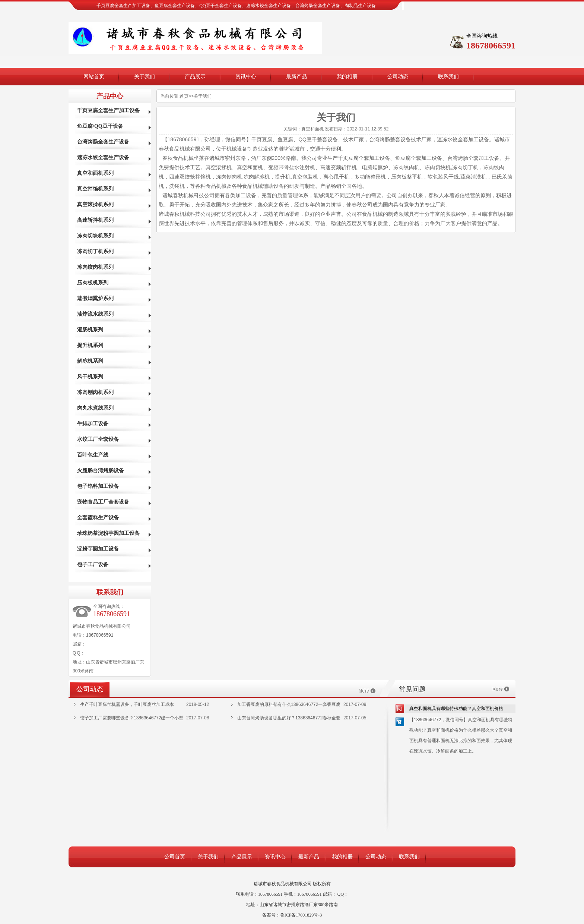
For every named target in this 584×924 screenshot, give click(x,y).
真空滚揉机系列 (95, 204)
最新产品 (296, 77)
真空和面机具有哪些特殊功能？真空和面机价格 (456, 709)
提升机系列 (90, 345)
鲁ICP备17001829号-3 (301, 915)
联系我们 (448, 77)
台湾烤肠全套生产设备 (103, 142)
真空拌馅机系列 (95, 189)
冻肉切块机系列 (95, 236)
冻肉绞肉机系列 (95, 267)
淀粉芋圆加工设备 (98, 549)
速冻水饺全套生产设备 (103, 157)
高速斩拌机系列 (95, 220)
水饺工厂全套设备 (98, 439)
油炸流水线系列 (95, 314)
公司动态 (398, 77)
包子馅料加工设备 (98, 486)
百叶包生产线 (93, 455)
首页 (184, 96)
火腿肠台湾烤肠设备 (101, 471)
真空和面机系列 (95, 173)
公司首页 (175, 857)
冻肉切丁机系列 (95, 251)
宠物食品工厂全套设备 (103, 502)
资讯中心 (246, 77)
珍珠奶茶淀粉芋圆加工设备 (108, 533)
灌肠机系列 (90, 330)
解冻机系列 (90, 361)
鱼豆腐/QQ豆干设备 (100, 126)
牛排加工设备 (93, 424)
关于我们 (145, 77)
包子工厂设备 (93, 565)
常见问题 (412, 689)
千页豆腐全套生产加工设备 (108, 111)
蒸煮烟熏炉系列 (95, 298)
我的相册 (347, 77)
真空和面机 (312, 129)
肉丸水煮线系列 (95, 408)
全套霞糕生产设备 (98, 518)
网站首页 (94, 77)
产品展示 (195, 77)
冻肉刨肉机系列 (95, 392)
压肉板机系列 (93, 283)
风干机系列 (90, 377)
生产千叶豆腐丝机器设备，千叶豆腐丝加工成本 (127, 704)
